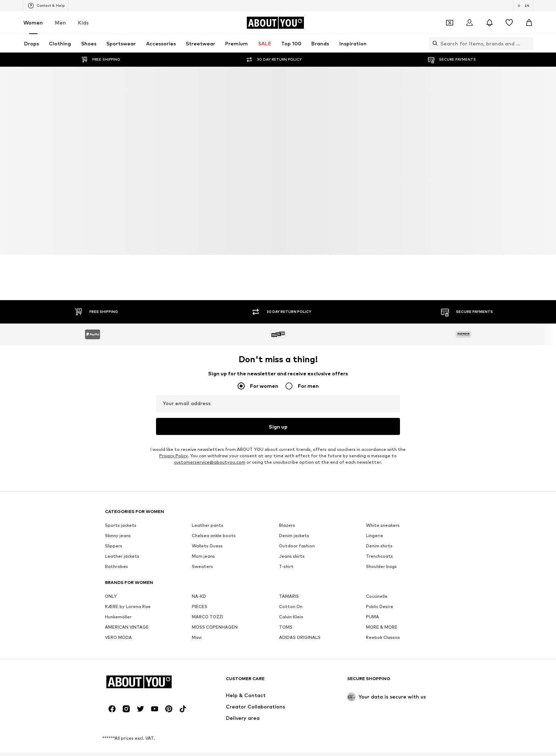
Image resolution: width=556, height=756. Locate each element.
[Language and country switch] (523, 6)
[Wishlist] (509, 23)
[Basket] (529, 23)
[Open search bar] (433, 43)
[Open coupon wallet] (450, 23)
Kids (83, 23)
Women (33, 23)
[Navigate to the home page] (275, 23)
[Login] (469, 23)
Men (60, 23)
